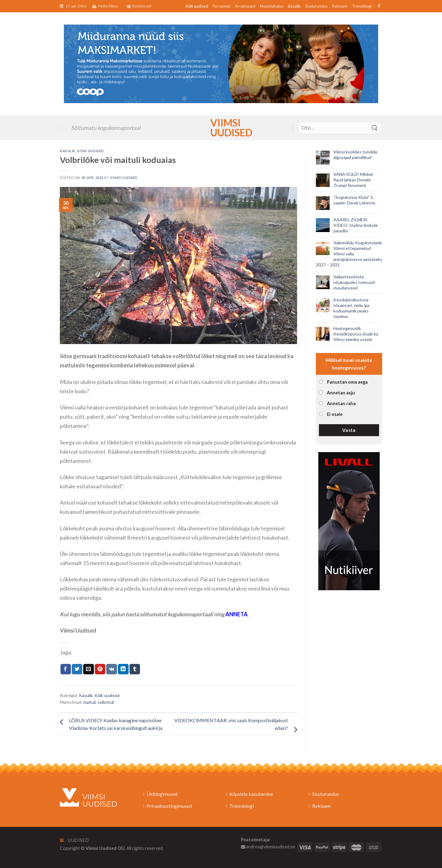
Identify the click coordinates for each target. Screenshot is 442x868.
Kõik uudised (197, 6)
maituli (89, 702)
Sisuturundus (316, 6)
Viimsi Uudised (221, 128)
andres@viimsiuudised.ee (268, 847)
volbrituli (106, 702)
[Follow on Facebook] (378, 6)
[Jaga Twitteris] (77, 669)
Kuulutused (139, 6)
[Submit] (375, 128)
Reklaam (340, 6)
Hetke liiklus (105, 6)
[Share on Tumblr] (135, 669)
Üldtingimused (162, 794)
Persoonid (221, 6)
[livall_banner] (349, 520)
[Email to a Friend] (88, 669)
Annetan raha (341, 403)
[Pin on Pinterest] (100, 669)
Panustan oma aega (347, 382)
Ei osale (335, 414)
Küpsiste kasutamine (251, 794)
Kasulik (294, 6)
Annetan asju (341, 393)
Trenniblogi (362, 6)
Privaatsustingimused (169, 806)
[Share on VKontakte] (112, 669)
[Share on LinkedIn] (123, 669)
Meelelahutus (272, 6)
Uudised (74, 840)
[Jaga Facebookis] (66, 669)
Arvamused (245, 6)
